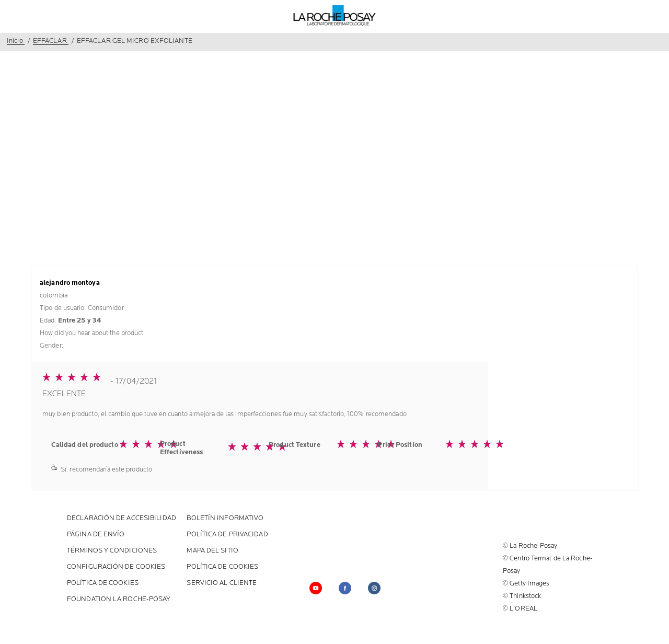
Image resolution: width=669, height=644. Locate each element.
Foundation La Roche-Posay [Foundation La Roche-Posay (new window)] (119, 599)
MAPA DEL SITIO (212, 551)
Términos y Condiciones (112, 551)
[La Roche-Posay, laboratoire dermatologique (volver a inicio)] (335, 16)
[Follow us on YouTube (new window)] (316, 588)
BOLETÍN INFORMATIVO (225, 518)
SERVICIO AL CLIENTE (222, 583)
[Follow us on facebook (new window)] (345, 588)
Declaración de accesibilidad (122, 518)
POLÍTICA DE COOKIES (222, 567)
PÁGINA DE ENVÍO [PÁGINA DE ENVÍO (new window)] (96, 534)
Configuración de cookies (116, 567)
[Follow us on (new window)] (374, 588)
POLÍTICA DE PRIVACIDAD (227, 534)
